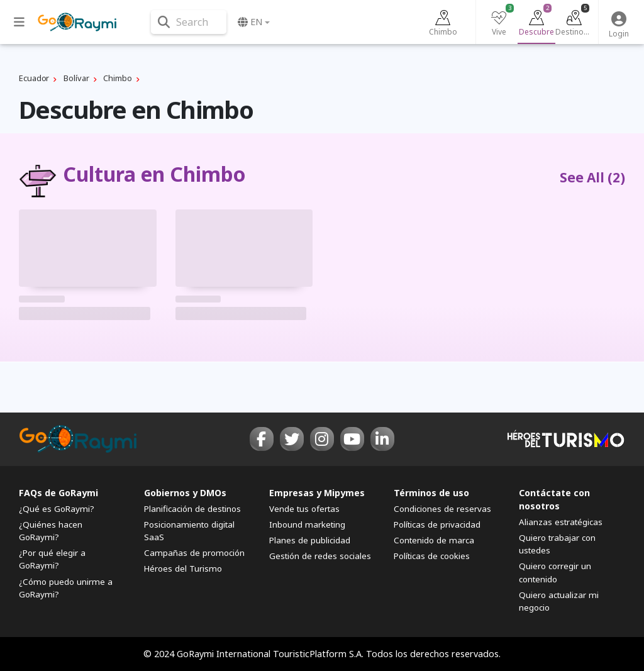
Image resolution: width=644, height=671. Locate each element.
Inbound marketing (307, 524)
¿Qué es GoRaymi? (57, 509)
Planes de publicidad (310, 540)
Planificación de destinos (192, 509)
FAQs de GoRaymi (58, 493)
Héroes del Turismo (183, 568)
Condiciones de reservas (442, 509)
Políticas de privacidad (437, 524)
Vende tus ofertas (304, 509)
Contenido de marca (434, 540)
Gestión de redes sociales (320, 556)
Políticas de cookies (432, 556)
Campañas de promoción (194, 553)
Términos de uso (431, 493)
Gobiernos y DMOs (185, 493)
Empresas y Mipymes (317, 493)
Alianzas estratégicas (561, 522)
